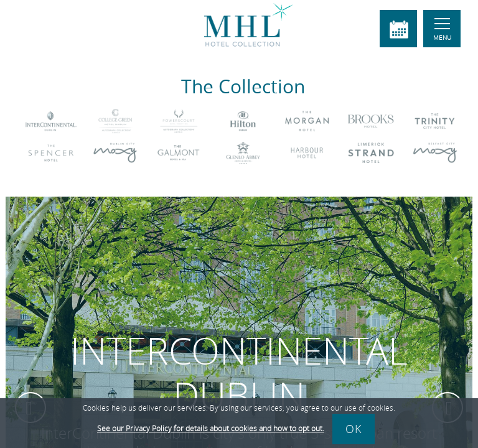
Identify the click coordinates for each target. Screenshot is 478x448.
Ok (354, 429)
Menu (442, 30)
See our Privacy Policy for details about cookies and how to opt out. (211, 428)
